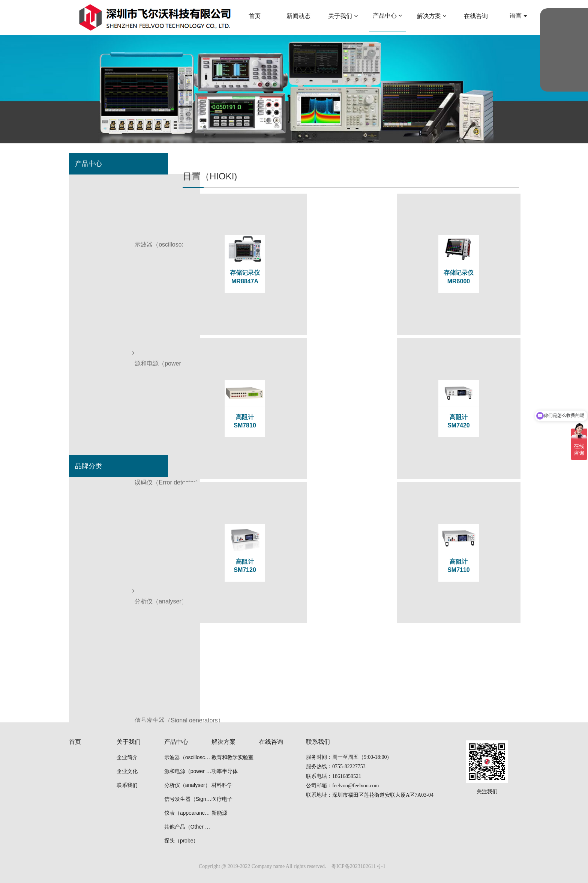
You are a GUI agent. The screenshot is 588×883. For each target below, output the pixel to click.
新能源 (219, 813)
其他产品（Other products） (113, 335)
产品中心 (176, 742)
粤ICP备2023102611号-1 (358, 866)
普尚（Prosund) (97, 530)
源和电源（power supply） (111, 207)
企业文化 (127, 771)
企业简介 (127, 757)
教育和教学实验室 (232, 757)
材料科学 (222, 785)
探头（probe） (95, 356)
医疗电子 (222, 799)
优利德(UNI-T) (94, 595)
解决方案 (223, 742)
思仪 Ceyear (92, 552)
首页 (75, 742)
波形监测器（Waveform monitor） (121, 292)
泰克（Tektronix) (97, 488)
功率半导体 (225, 771)
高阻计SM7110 (465, 378)
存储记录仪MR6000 (352, 278)
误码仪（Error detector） (109, 228)
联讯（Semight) (96, 616)
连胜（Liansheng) (99, 680)
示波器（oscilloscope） (107, 185)
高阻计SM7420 (238, 378)
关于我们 (129, 742)
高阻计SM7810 (465, 278)
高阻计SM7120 (352, 378)
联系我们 (127, 785)
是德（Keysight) (97, 509)
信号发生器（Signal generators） (120, 271)
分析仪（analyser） (102, 249)
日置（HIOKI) (94, 573)
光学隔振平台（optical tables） (117, 399)
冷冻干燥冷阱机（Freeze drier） (118, 378)
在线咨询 (271, 742)
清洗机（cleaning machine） (114, 442)
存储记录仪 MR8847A (238, 278)
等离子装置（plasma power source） (125, 420)
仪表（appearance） (103, 314)
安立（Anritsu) (95, 659)
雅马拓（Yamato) (98, 637)
